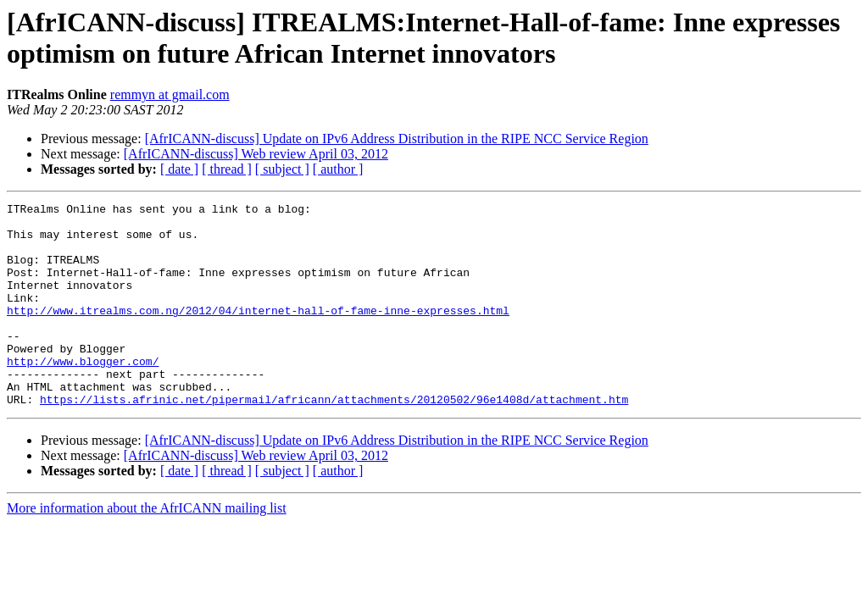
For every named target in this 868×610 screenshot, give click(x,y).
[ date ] (179, 169)
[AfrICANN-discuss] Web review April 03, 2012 (256, 154)
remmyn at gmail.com (170, 94)
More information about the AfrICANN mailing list (147, 549)
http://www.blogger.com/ (83, 394)
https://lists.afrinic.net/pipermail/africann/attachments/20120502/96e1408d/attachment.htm (334, 440)
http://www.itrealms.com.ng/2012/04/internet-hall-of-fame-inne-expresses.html (258, 333)
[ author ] (338, 169)
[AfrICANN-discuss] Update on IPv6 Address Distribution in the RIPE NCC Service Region (397, 139)
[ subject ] (282, 169)
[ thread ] (227, 169)
